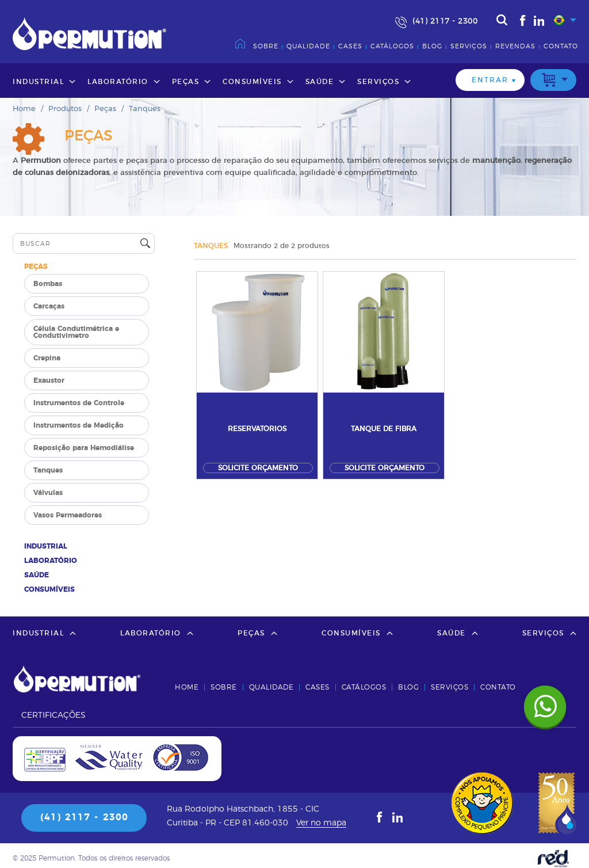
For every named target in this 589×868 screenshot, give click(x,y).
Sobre (266, 46)
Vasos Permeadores (68, 515)
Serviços (469, 46)
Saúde (320, 82)
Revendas (515, 46)
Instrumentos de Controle (79, 403)
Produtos (65, 109)
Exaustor (49, 380)
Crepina (47, 358)
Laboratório (118, 82)
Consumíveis (252, 82)
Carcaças (49, 306)
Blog (432, 46)
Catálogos (392, 46)
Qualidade (308, 46)
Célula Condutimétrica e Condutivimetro (76, 332)
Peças (186, 82)
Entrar (490, 80)
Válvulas (48, 493)
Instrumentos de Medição (79, 425)
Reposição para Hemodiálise (84, 448)
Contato (561, 46)
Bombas (48, 284)
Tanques (145, 109)
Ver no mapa (321, 823)
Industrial (38, 82)
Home (24, 109)
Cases (350, 46)
